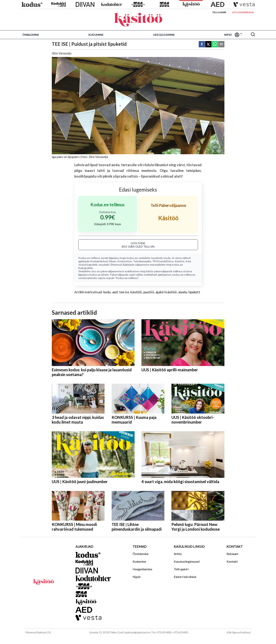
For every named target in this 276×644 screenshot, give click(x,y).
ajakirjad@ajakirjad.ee (138, 632)
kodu (107, 292)
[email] (221, 44)
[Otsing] (253, 35)
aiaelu (183, 292)
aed (115, 292)
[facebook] (202, 44)
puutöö (149, 292)
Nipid (228, 35)
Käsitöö (180, 261)
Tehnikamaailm (142, 261)
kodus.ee (132, 258)
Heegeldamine (164, 35)
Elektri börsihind (185, 577)
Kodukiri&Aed (99, 261)
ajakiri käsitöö (166, 292)
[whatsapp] (215, 44)
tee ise (124, 292)
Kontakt (232, 561)
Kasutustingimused (187, 561)
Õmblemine (31, 35)
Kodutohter (125, 261)
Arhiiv (178, 554)
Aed (188, 261)
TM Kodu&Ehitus (163, 261)
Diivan (112, 261)
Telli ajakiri (219, 12)
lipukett (194, 292)
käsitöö (136, 292)
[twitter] (208, 44)
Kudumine (96, 35)
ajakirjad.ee (164, 275)
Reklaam (232, 554)
